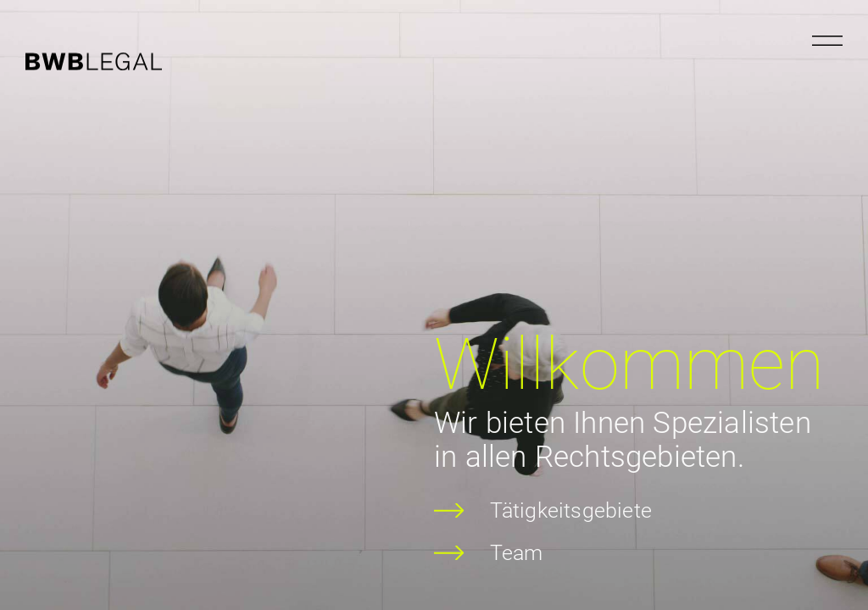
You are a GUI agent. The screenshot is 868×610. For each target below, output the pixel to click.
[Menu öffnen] (827, 41)
